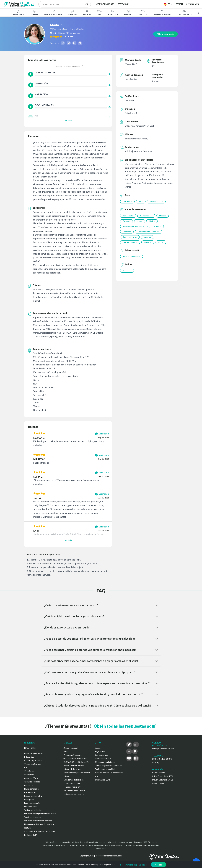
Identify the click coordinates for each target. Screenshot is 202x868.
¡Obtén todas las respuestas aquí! (125, 726)
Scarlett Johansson (132, 257)
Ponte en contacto (103, 758)
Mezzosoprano (156, 202)
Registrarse (193, 4)
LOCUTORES (30, 748)
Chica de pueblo (130, 243)
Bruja (161, 243)
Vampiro (148, 243)
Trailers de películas (162, 12)
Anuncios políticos (32, 782)
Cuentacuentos (130, 237)
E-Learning (29, 757)
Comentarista (146, 216)
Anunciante (128, 216)
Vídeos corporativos (53, 12)
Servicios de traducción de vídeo (38, 821)
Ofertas (34, 12)
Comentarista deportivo (149, 232)
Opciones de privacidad (105, 769)
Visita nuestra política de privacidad (100, 865)
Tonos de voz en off (72, 787)
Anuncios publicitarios (34, 753)
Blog (66, 751)
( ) (72, 36)
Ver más (68, 120)
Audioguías (29, 799)
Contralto (127, 202)
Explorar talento (18, 12)
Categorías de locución (73, 780)
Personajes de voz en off (74, 790)
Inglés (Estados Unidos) (70, 66)
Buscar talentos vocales (74, 766)
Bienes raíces (30, 792)
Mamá (140, 221)
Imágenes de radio (32, 803)
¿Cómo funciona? (71, 748)
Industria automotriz (33, 796)
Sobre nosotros (101, 755)
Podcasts (143, 12)
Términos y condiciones (105, 762)
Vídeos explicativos (33, 764)
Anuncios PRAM (31, 778)
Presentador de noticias (134, 227)
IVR (100, 12)
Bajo (141, 202)
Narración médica (32, 789)
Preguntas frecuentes (73, 755)
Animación (128, 12)
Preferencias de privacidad (133, 865)
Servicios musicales (33, 817)
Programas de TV (184, 12)
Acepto (159, 865)
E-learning (72, 12)
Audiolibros (113, 12)
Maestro (148, 237)
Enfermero (156, 227)
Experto (126, 221)
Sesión (98, 748)
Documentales (30, 806)
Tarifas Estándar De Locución (76, 762)
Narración (87, 12)
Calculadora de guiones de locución (39, 831)
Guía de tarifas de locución (75, 758)
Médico (163, 216)
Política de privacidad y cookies (108, 766)
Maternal (127, 271)
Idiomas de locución (72, 769)
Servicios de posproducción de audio (40, 814)
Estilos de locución (72, 783)
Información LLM (102, 780)
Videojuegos (30, 771)
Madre (152, 221)
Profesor (127, 232)
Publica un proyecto (149, 4)
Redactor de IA (31, 835)
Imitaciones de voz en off (74, 794)
